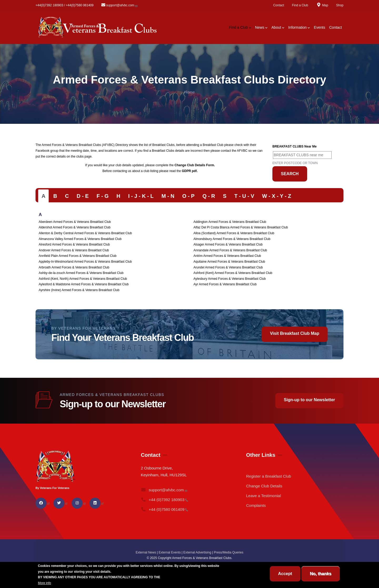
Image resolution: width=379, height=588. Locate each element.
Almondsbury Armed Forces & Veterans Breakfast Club (232, 239)
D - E (83, 196)
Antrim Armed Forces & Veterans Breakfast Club (227, 256)
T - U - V (244, 196)
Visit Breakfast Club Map (295, 333)
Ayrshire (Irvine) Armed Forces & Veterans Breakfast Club (79, 290)
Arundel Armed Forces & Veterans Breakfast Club (228, 267)
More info (44, 583)
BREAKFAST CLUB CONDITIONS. (186, 577)
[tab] (43, 196)
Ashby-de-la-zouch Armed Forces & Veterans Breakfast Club (81, 273)
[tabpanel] (189, 253)
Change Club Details (264, 486)
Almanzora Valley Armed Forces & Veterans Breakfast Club (80, 239)
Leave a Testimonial (263, 496)
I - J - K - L (141, 196)
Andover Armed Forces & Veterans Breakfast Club (74, 250)
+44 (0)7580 (164, 509)
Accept (285, 574)
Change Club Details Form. (195, 165)
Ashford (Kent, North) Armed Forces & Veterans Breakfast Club (83, 279)
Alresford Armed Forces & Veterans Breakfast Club (74, 244)
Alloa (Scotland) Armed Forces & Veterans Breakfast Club (234, 233)
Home (189, 92)
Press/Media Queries (228, 552)
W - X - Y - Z (277, 196)
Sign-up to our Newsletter (309, 400)
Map (322, 5)
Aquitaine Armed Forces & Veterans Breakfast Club (229, 262)
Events (320, 27)
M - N (168, 196)
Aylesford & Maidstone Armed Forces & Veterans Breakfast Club (84, 284)
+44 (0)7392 (164, 500)
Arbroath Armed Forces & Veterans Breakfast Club (74, 267)
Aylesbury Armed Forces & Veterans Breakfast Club (230, 279)
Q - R (209, 196)
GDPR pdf (189, 171)
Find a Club (300, 5)
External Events (170, 552)
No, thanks (321, 574)
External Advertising (197, 552)
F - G (103, 196)
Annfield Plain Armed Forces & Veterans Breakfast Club (78, 256)
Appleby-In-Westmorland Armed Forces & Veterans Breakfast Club (85, 262)
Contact (279, 5)
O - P (188, 196)
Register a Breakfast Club (269, 476)
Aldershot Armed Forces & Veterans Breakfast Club (75, 227)
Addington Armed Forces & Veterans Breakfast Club (230, 222)
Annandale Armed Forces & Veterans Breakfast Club (230, 250)
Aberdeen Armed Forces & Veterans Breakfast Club (75, 222)
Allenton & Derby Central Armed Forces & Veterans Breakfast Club (85, 233)
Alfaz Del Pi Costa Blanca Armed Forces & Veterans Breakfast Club (241, 227)
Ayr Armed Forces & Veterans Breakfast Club (225, 284)
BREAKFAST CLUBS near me (295, 146)
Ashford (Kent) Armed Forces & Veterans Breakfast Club (233, 273)
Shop (340, 5)
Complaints (256, 505)
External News (146, 552)
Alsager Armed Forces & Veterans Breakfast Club (228, 244)
